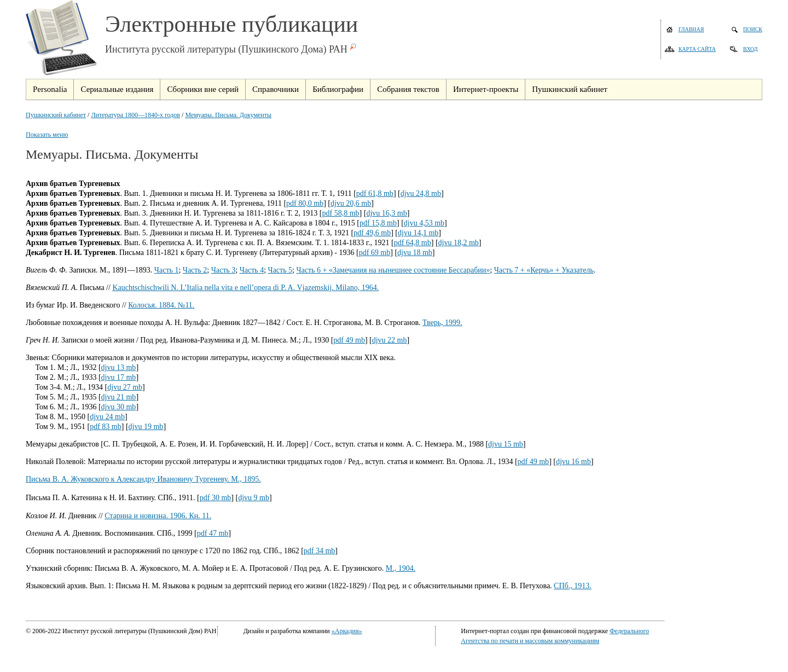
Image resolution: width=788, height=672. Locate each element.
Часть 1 (167, 270)
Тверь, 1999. (442, 323)
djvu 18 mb (415, 253)
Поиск (753, 29)
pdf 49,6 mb (372, 233)
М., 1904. (401, 568)
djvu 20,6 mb (351, 203)
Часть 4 (252, 270)
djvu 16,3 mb (386, 213)
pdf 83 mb (106, 427)
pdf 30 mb (216, 498)
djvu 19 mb (146, 427)
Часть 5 (280, 270)
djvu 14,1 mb (418, 233)
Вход (751, 49)
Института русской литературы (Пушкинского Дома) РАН (226, 49)
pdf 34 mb (320, 551)
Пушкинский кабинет (56, 115)
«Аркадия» (347, 631)
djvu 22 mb (390, 340)
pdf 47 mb (213, 533)
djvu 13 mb (119, 367)
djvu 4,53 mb (424, 223)
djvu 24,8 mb (421, 193)
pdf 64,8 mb (413, 243)
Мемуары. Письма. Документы (228, 115)
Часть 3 (224, 270)
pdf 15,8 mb (378, 223)
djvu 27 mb (125, 387)
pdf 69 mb (375, 253)
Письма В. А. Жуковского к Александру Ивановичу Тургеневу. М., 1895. (143, 479)
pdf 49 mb (349, 340)
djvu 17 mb (119, 377)
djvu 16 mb (573, 462)
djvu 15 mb (506, 444)
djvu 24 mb (107, 417)
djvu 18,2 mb (459, 243)
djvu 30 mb (119, 407)
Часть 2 (195, 270)
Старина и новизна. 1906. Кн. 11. (158, 516)
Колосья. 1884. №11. (161, 305)
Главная (691, 29)
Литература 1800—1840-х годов (135, 115)
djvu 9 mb (254, 498)
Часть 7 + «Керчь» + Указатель (544, 270)
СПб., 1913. (573, 586)
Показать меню (47, 135)
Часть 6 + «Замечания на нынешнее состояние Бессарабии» (393, 270)
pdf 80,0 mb (305, 203)
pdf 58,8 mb (341, 213)
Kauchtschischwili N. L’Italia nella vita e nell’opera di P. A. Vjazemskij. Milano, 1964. (245, 288)
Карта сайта (697, 49)
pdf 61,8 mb (375, 193)
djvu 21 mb (119, 397)
